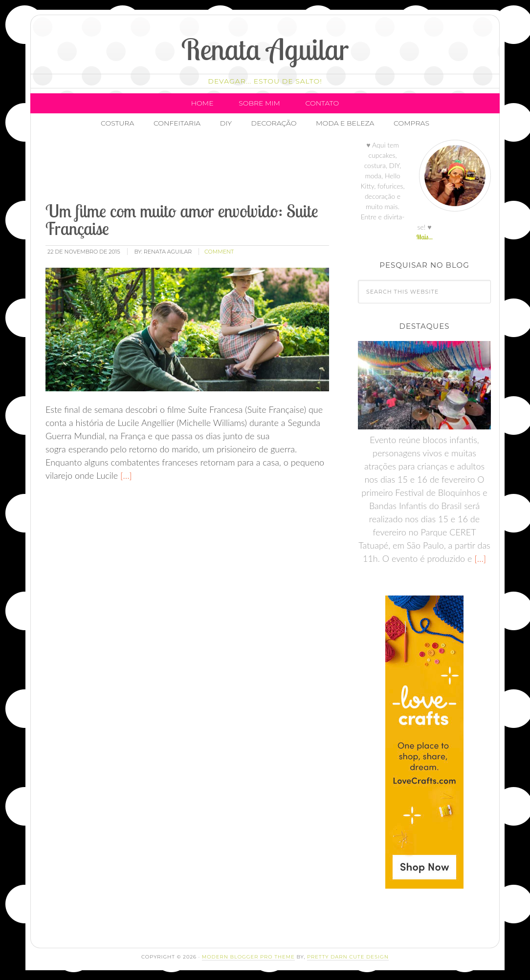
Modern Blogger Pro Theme (248, 957)
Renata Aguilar (265, 49)
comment (219, 252)
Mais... (424, 237)
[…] (125, 475)
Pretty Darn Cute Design (348, 957)
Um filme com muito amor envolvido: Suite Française (182, 220)
